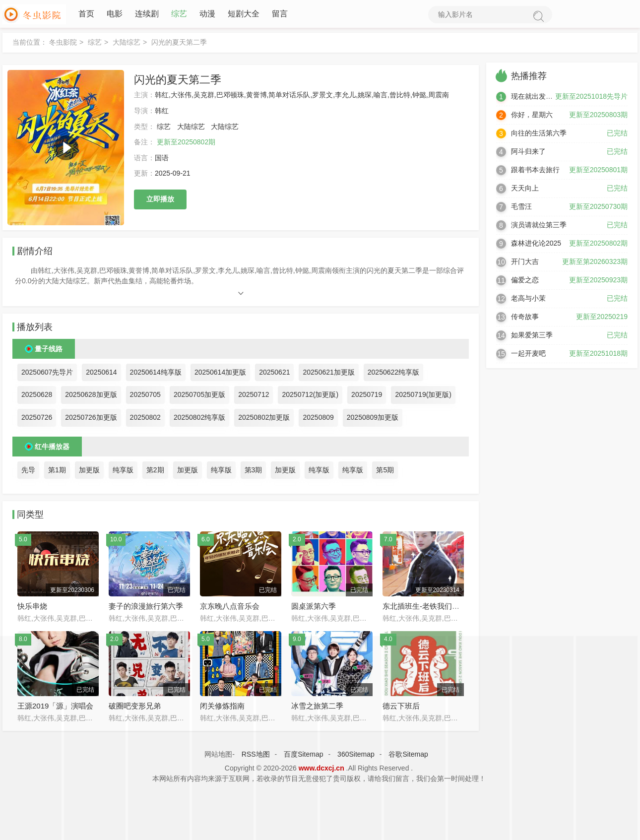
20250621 (274, 374)
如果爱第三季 (532, 337)
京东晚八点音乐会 (230, 608)
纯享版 (123, 471)
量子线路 (49, 351)
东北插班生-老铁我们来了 (425, 608)
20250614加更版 (220, 374)
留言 (280, 15)
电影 (115, 15)
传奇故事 (525, 319)
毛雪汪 (521, 208)
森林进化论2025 (536, 245)
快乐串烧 (32, 608)
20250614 (101, 374)
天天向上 (525, 190)
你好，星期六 (532, 117)
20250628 (37, 396)
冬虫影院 (63, 44)
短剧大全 (244, 15)
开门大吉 (525, 263)
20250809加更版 (373, 419)
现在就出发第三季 (539, 98)
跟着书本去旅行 (535, 172)
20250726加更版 (91, 419)
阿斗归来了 (528, 153)
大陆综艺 (127, 44)
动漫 (207, 15)
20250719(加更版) (423, 396)
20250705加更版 (199, 396)
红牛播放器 (52, 448)
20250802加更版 (264, 419)
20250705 (145, 396)
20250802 (145, 419)
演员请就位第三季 (539, 227)
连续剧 (147, 15)
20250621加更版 (328, 374)
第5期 (385, 471)
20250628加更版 (91, 396)
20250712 (254, 396)
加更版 (89, 471)
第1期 (57, 471)
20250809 (318, 419)
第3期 (254, 471)
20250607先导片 (47, 374)
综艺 (179, 15)
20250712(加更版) (310, 396)
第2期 (155, 471)
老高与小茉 (528, 300)
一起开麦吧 (528, 355)
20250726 (37, 419)
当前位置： (30, 44)
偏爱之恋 (525, 282)
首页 (86, 15)
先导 (28, 471)
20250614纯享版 (156, 374)
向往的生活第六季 (539, 135)
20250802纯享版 (199, 419)
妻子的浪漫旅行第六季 (146, 608)
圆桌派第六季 (314, 608)
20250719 (367, 396)
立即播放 (160, 201)
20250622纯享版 (393, 374)
